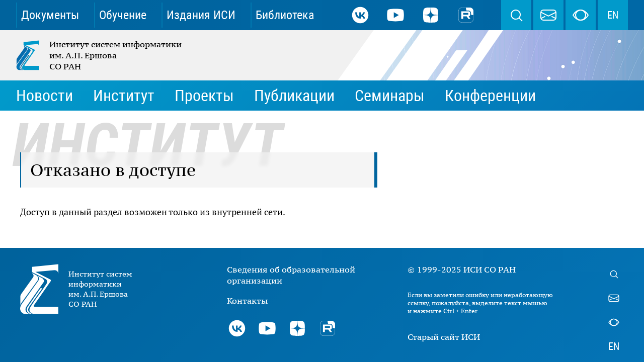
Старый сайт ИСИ (444, 337)
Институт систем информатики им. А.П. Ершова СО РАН (100, 55)
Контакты (247, 301)
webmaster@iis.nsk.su (548, 15)
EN (613, 15)
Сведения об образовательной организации (291, 275)
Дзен (431, 15)
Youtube (395, 15)
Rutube (466, 15)
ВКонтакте (360, 15)
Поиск (516, 15)
